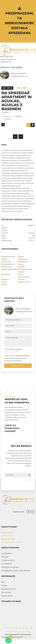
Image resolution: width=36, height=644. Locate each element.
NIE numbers (6, 592)
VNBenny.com (29, 637)
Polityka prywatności (12, 352)
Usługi (28, 632)
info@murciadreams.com (12, 542)
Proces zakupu (7, 596)
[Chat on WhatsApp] (8, 640)
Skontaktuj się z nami (14, 632)
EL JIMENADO (7, 564)
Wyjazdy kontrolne (8, 589)
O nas (27, 628)
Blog (3, 582)
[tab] (29, 125)
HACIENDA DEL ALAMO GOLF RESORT (16, 571)
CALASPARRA (6, 554)
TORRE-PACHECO (8, 560)
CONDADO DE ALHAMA (10, 567)
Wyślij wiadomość (18, 366)
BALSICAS (5, 557)
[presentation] (15, 137)
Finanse (4, 586)
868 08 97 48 (7, 536)
